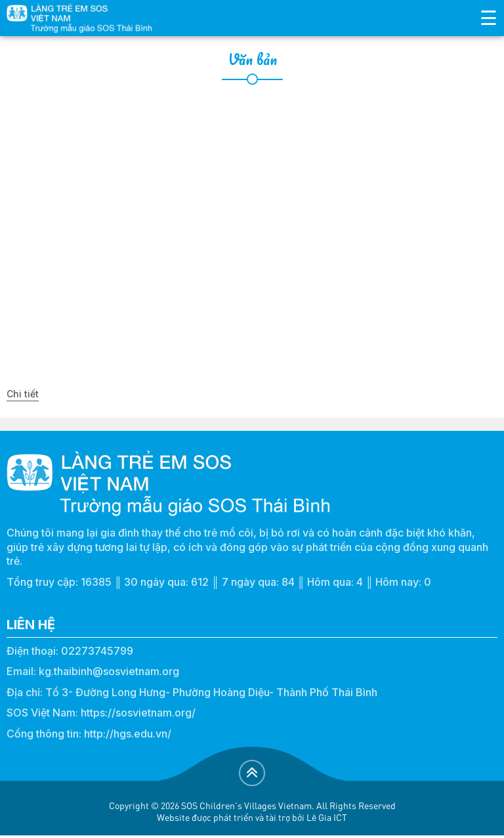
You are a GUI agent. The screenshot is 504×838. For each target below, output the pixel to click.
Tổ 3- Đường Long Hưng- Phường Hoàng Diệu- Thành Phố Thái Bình (211, 692)
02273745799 (97, 651)
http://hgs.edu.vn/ (128, 734)
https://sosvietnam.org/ (138, 713)
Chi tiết (23, 394)
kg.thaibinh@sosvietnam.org (109, 671)
